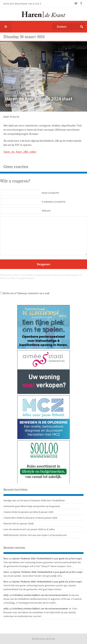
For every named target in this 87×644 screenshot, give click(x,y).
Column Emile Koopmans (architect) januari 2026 (28, 512)
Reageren (44, 264)
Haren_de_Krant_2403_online (20, 152)
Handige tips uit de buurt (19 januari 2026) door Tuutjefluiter (34, 500)
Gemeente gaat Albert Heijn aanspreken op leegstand (32, 506)
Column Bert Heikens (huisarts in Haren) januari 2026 (30, 518)
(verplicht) (29, 193)
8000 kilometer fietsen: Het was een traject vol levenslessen (35, 535)
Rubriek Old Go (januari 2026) (19, 523)
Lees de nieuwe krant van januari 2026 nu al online (29, 529)
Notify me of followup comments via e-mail (26, 293)
